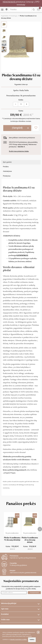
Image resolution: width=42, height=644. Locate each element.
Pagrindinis (5, 16)
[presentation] (40, 529)
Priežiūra (6, 167)
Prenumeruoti (34, 593)
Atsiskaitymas (7, 171)
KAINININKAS (22, 255)
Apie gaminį (7, 162)
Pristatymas (7, 176)
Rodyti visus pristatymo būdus (19, 151)
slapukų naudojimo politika (18, 640)
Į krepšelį (17, 128)
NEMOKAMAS (9, 2)
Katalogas (14, 16)
